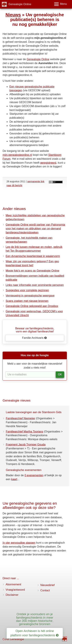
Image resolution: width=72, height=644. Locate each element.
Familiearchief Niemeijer (21, 418)
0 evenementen (34, 475)
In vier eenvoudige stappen (19, 543)
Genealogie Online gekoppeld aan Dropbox (32, 306)
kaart (14, 479)
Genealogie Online (20, 4)
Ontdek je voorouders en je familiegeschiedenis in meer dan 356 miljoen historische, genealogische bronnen (35, 619)
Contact (45, 590)
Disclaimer (12, 595)
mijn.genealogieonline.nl (17, 155)
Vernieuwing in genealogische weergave (30, 296)
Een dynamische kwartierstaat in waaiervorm (33, 256)
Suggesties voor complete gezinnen (27, 290)
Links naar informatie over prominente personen (35, 285)
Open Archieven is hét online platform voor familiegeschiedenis (34, 633)
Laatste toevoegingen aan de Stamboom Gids (34, 412)
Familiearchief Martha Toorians (24, 432)
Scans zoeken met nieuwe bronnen (27, 301)
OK (60, 374)
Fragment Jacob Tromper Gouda (26, 445)
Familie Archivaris (34, 338)
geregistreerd (48, 163)
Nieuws (13, 15)
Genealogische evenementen (24, 470)
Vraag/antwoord (15, 590)
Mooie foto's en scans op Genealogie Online (32, 271)
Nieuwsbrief (48, 585)
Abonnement (13, 584)
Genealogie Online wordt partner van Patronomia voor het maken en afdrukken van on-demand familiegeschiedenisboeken (35, 229)
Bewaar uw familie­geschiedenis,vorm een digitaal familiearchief (35, 330)
